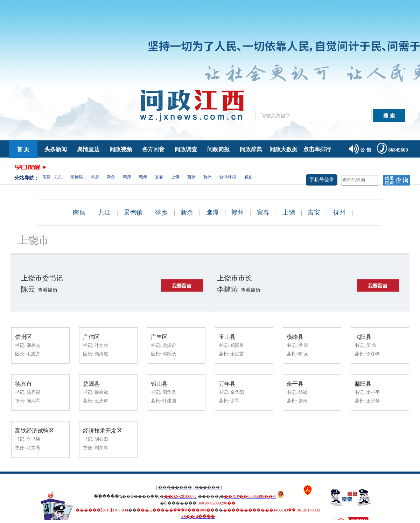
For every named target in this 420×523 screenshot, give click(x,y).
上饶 (175, 177)
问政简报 (218, 149)
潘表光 (33, 345)
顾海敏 (101, 354)
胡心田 (101, 439)
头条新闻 (56, 149)
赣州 (143, 177)
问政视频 (121, 149)
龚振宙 (169, 345)
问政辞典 (251, 149)
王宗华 (373, 401)
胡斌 (303, 392)
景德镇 (77, 177)
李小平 (373, 392)
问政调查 (186, 149)
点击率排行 (317, 149)
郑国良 (237, 345)
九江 (58, 177)
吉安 (191, 177)
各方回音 (153, 149)
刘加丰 (101, 448)
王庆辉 (101, 401)
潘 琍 (303, 345)
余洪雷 (237, 354)
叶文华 (101, 345)
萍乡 (95, 177)
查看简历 (48, 290)
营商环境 (228, 177)
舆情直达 (88, 149)
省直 (248, 177)
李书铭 (33, 439)
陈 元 (303, 354)
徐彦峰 (373, 354)
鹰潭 (127, 177)
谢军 (235, 401)
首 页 (23, 149)
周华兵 (169, 392)
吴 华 (371, 345)
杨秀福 (33, 392)
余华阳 (237, 392)
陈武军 (33, 401)
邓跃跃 (169, 354)
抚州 (208, 177)
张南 (303, 401)
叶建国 (169, 401)
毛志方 (33, 354)
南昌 (47, 177)
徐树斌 (101, 392)
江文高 (33, 448)
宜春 (159, 177)
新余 (111, 177)
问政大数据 (283, 149)
